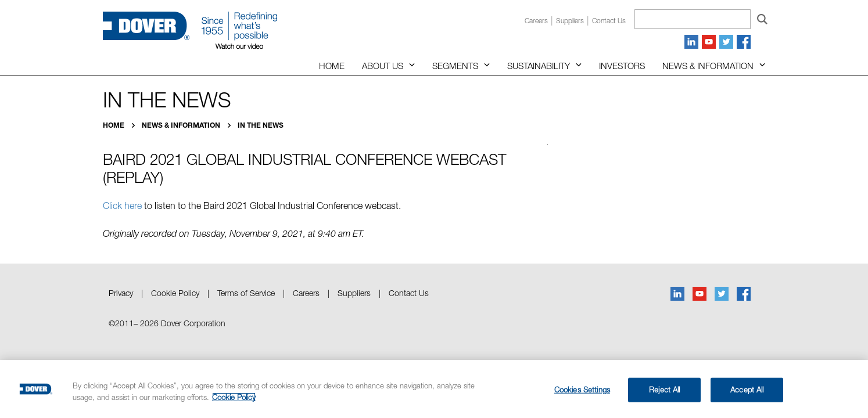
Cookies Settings (582, 390)
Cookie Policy (175, 293)
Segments (455, 66)
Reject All (664, 390)
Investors (622, 66)
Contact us (609, 21)
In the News (261, 125)
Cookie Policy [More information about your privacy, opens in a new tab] (234, 397)
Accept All (747, 390)
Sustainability (539, 66)
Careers (536, 21)
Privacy (121, 293)
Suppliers (570, 21)
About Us (383, 66)
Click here (122, 206)
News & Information (708, 66)
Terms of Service (246, 293)
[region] (434, 389)
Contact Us (409, 293)
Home (332, 66)
